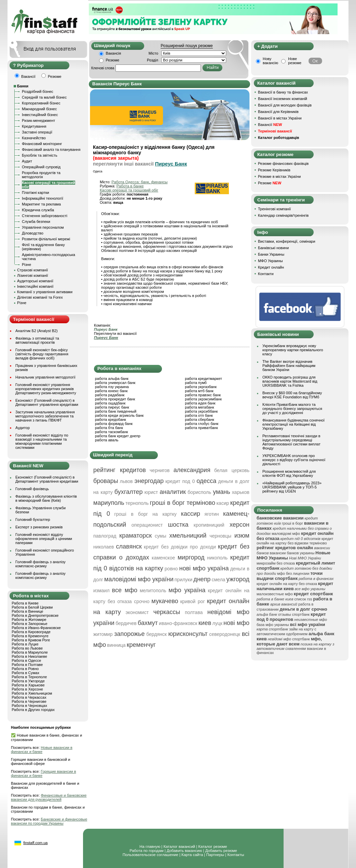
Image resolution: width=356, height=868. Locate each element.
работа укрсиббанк (201, 411)
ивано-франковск (178, 623)
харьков (241, 492)
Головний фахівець (32, 489)
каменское (163, 558)
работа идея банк (200, 403)
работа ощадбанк (110, 403)
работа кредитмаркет (203, 379)
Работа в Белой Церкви (32, 607)
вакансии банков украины (292, 553)
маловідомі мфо (286, 533)
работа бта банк (109, 428)
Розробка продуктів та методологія (41, 175)
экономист (137, 612)
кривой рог (192, 601)
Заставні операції (37, 132)
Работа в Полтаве (27, 665)
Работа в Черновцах (29, 706)
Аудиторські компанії (35, 281)
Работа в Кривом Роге (31, 640)
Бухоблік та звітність (40, 155)
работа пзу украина (112, 387)
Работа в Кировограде (31, 632)
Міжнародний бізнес (39, 109)
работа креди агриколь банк (119, 415)
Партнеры (215, 855)
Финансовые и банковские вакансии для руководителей (49, 797)
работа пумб (196, 383)
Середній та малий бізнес (44, 97)
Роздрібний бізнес (38, 91)
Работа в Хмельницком (32, 693)
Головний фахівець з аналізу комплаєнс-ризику (40, 564)
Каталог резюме (213, 846)
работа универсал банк (115, 383)
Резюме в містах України (279, 176)
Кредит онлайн (271, 267)
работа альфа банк (112, 379)
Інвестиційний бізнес (40, 115)
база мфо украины (273, 625)
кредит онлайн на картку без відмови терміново (295, 541)
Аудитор (23, 428)
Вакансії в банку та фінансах (283, 92)
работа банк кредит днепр (118, 436)
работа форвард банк (114, 424)
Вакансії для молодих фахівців (285, 105)
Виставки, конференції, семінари (287, 241)
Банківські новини (273, 248)
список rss (303, 599)
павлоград (105, 536)
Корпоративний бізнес (41, 103)
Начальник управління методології (45, 377)
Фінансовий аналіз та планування (51, 150)
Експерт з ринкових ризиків (39, 527)
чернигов (160, 470)
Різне (26, 265)
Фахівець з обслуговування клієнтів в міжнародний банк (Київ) (46, 498)
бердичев (126, 623)
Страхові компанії (32, 270)
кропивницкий (209, 525)
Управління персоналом (43, 227)
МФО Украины (270, 261)
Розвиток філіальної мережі (46, 239)
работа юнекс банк (111, 391)
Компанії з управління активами (45, 292)
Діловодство (33, 233)
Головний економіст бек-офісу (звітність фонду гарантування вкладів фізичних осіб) (42, 354)
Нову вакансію (270, 61)
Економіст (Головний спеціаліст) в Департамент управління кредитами (47, 402)
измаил (101, 590)
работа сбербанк (199, 419)
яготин (212, 514)
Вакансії (270, 125)
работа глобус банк (202, 424)
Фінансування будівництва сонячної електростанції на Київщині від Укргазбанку (293, 424)
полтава (194, 612)
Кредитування (34, 126)
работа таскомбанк (112, 432)
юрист (151, 492)
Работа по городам (146, 851)
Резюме (113, 60)
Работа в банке (130, 186)
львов (126, 481)
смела (218, 580)
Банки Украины (271, 254)
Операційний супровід (41, 167)
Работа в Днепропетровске (35, 615)
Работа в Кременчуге (30, 636)
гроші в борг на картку (146, 514)
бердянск (156, 634)
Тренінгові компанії (274, 209)
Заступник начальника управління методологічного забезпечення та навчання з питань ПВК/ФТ (45, 416)
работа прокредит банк (115, 399)
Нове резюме (295, 61)
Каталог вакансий (179, 846)
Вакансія (114, 53)
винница (116, 645)
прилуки (183, 580)
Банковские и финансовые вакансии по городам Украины (49, 821)
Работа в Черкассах (29, 697)
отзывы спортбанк (294, 614)
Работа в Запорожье (29, 624)
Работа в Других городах (33, 710)
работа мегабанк (199, 407)
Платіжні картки (36, 193)
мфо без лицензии (293, 573)
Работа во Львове (27, 648)
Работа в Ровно (25, 669)
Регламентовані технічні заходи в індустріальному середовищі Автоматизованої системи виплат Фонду (291, 442)
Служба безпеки (36, 222)
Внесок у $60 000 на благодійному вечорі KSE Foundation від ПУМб (292, 395)
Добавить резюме (221, 851)
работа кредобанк (111, 419)
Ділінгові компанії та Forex (40, 297)
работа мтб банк (199, 391)
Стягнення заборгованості (45, 216)
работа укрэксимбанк (203, 399)
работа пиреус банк (112, 407)
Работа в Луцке (25, 644)
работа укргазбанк (201, 387)
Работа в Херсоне (27, 689)
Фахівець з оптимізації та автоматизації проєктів (37, 340)
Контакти (266, 274)
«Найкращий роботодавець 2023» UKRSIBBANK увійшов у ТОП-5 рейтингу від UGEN (292, 487)
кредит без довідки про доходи (180, 547)
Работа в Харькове (28, 685)
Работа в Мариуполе (30, 652)
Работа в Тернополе (29, 677)
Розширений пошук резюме (187, 46)
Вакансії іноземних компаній (283, 99)
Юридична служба (38, 210)
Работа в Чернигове (29, 701)
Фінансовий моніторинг (42, 144)
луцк (217, 623)
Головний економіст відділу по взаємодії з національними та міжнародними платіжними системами (42, 441)
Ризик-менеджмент (38, 120)
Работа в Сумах (25, 673)
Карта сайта (192, 855)
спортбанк (301, 639)
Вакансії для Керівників (278, 112)
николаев (104, 547)
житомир (103, 634)
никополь (217, 558)
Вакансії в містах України (280, 118)
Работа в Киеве (25, 603)
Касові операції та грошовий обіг (129, 190)
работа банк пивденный (116, 411)
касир (223, 503)
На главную (150, 846)
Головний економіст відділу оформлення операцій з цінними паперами (44, 539)
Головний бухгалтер (33, 520)
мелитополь (153, 590)
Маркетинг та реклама (41, 204)
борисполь (199, 492)
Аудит (27, 161)
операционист (147, 525)
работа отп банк (199, 415)
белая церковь (232, 470)
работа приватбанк (201, 428)
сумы (161, 536)
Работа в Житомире (29, 620)
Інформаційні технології (43, 198)
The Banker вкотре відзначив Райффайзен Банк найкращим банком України (289, 366)
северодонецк (225, 634)
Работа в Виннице (27, 611)
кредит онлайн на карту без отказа (287, 584)
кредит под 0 (180, 481)
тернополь (137, 503)
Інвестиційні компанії (35, 286)
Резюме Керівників (274, 170)
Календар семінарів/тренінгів (283, 215)
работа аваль (107, 440)
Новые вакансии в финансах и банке (42, 750)
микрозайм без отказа (276, 563)
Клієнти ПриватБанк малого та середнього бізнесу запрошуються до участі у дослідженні (292, 409)
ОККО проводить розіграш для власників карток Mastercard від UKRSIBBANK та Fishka (290, 381)
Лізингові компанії (32, 275)
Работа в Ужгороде (28, 681)
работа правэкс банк (203, 395)
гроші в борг (292, 523)
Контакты (236, 855)
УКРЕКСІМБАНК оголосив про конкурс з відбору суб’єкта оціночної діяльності (294, 460)
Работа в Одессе (26, 660)
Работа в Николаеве (29, 656)
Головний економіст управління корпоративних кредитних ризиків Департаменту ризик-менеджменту (46, 389)
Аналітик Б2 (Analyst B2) (37, 331)
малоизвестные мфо (275, 594)
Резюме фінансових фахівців (283, 163)
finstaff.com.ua (35, 843)
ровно (171, 569)
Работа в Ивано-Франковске (36, 628)
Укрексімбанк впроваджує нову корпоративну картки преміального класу (293, 350)
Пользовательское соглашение (150, 855)
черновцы (220, 536)
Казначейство (34, 138)
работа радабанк (110, 395)
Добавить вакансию (184, 851)
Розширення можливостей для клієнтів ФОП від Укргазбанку (289, 473)
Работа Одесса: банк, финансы (139, 182)
